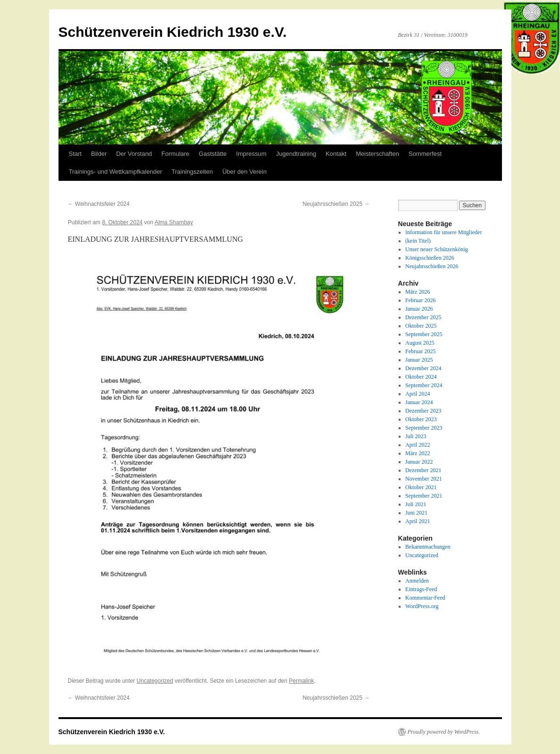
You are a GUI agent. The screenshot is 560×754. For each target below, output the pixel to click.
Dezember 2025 (423, 317)
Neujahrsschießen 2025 (336, 204)
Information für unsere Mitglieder (443, 232)
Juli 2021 (416, 504)
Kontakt (336, 154)
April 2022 (418, 445)
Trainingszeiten (192, 172)
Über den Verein (244, 172)
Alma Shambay (174, 222)
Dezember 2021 (423, 470)
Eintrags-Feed (421, 589)
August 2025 (420, 343)
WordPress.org (422, 606)
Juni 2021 (416, 513)
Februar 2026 (420, 300)
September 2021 (424, 496)
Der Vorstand (134, 154)
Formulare (175, 154)
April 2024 (418, 394)
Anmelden (417, 581)
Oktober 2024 (421, 377)
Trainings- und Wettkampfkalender (116, 172)
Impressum (251, 154)
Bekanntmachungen (428, 547)
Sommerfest (425, 154)
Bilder (99, 154)
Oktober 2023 (421, 419)
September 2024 (424, 385)
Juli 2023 (416, 436)
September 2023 (424, 428)
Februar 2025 (420, 351)
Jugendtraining (296, 154)
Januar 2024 (419, 402)
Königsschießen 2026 (430, 258)
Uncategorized (155, 681)
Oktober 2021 (421, 487)
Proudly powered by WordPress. (444, 732)
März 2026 (418, 292)
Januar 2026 (419, 309)
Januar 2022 (419, 462)
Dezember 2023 (423, 411)
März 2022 (418, 453)
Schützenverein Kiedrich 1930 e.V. (173, 32)
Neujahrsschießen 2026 (432, 266)
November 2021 (424, 479)
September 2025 (424, 334)
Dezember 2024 (423, 368)
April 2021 (418, 521)
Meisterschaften (377, 154)
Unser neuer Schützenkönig (437, 249)
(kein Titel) (418, 241)
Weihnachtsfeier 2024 (99, 204)
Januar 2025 (419, 360)
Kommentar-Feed (425, 598)
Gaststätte (213, 154)
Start (75, 154)
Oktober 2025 (421, 326)
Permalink (301, 681)
